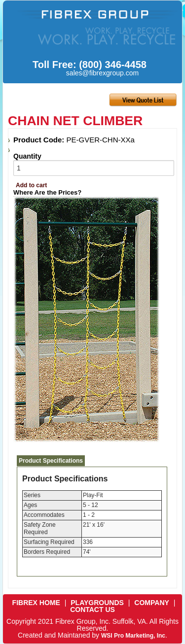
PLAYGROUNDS (97, 603)
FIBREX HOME (36, 603)
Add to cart (31, 185)
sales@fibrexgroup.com (102, 73)
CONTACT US (92, 610)
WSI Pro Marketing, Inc (133, 636)
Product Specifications (51, 461)
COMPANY (152, 603)
